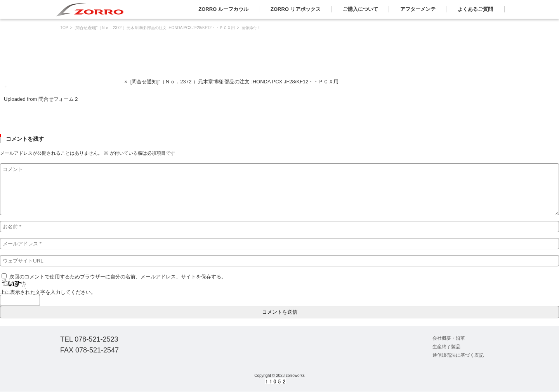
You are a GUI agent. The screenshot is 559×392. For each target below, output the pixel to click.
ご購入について (360, 9)
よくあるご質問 (475, 9)
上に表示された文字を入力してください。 (48, 292)
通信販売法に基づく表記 (458, 355)
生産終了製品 (446, 347)
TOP (64, 28)
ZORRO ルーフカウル (223, 9)
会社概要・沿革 (449, 338)
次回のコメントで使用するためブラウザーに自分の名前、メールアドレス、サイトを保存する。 (118, 277)
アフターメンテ (418, 9)
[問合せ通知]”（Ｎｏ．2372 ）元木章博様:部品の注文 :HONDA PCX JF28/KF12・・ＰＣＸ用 (155, 28)
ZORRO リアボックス (296, 9)
